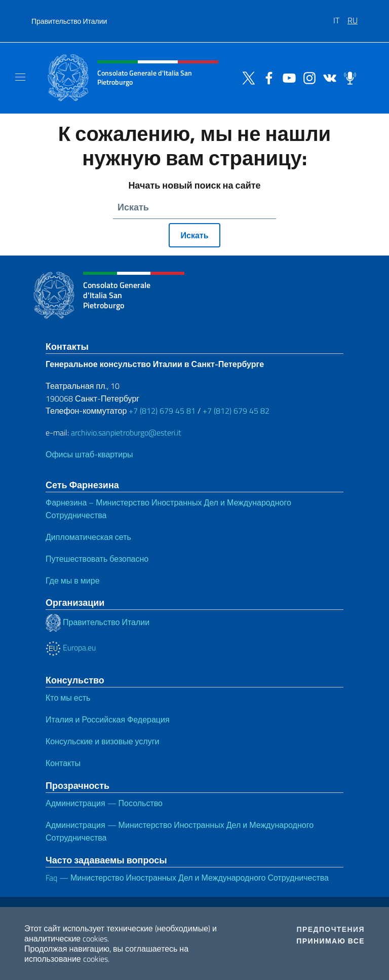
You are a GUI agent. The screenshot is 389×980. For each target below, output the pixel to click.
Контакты (63, 763)
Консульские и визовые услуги (102, 741)
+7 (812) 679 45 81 (162, 411)
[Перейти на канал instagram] (307, 77)
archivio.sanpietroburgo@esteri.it (126, 432)
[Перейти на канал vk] (327, 77)
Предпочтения (331, 929)
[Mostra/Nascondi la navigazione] (20, 77)
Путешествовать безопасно (97, 559)
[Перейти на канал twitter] (246, 77)
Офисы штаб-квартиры (89, 454)
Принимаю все (330, 941)
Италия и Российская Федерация (108, 719)
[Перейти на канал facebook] (266, 77)
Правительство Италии (69, 21)
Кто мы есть (68, 698)
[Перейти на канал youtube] (287, 77)
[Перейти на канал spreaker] (347, 77)
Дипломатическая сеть (88, 537)
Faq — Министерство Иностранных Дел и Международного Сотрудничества (187, 878)
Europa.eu (71, 647)
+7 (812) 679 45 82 (236, 411)
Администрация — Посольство (104, 803)
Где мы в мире (73, 580)
